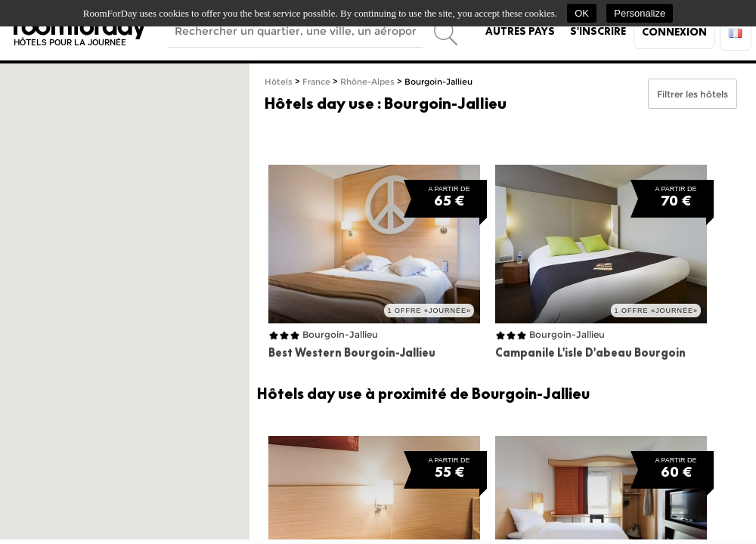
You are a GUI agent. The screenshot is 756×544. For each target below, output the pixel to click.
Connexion (674, 32)
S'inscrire (598, 31)
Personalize (640, 13)
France (316, 82)
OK (582, 13)
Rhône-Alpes (367, 82)
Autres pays (520, 31)
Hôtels (279, 82)
